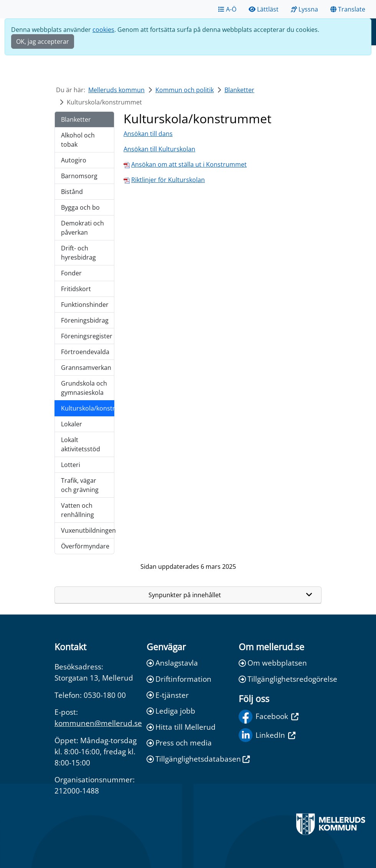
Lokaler (72, 424)
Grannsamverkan (86, 368)
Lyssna (304, 9)
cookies (103, 30)
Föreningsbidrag (85, 320)
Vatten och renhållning (78, 510)
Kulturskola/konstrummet (88, 408)
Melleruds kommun (116, 90)
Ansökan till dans (148, 134)
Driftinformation (179, 679)
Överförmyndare (85, 546)
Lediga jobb (171, 711)
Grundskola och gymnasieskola (84, 388)
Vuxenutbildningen (88, 530)
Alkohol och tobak (78, 140)
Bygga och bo (80, 207)
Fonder (71, 273)
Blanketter (239, 90)
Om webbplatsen (273, 663)
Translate (348, 9)
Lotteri (71, 465)
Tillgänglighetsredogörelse (280, 679)
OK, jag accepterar (43, 41)
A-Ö (227, 9)
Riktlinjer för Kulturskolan (168, 180)
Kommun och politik (185, 90)
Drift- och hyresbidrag (78, 253)
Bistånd (72, 192)
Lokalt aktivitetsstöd (81, 444)
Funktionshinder (85, 305)
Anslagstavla (172, 663)
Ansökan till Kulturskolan (159, 149)
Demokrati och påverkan (82, 228)
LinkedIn (267, 735)
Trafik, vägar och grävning (80, 485)
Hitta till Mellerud (181, 727)
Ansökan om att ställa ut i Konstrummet (189, 164)
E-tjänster (168, 695)
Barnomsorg (79, 176)
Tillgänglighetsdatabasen (188, 759)
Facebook (269, 717)
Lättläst (264, 9)
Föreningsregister (87, 336)
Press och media (179, 743)
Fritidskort (76, 289)
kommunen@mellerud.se (98, 723)
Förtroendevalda (85, 352)
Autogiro (74, 160)
